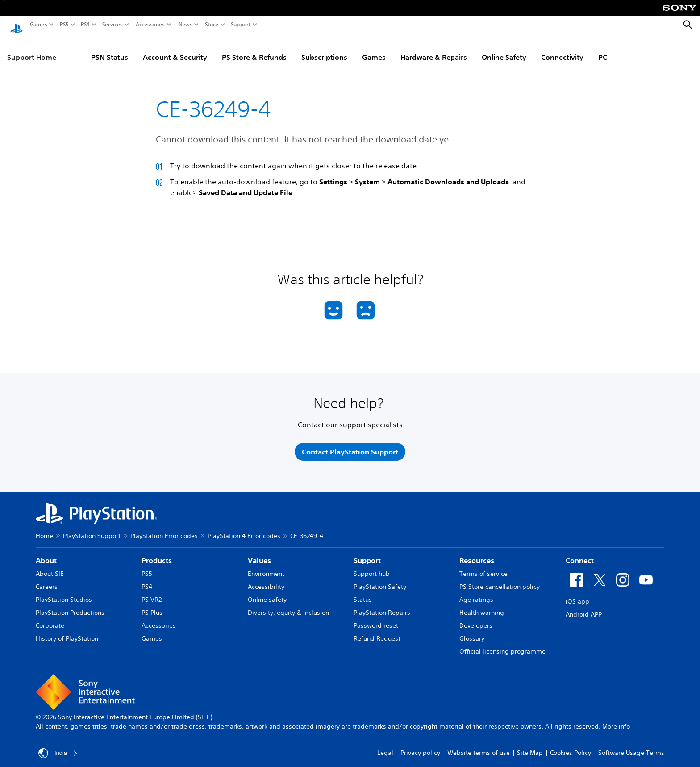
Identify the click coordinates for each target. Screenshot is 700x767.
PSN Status (110, 49)
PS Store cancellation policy (500, 580)
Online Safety (504, 49)
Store (212, 25)
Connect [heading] (580, 554)
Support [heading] (367, 554)
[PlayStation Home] (17, 25)
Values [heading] (259, 554)
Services (112, 25)
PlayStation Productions (70, 606)
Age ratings (476, 593)
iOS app (577, 595)
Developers (476, 619)
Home (44, 529)
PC (603, 49)
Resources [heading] (477, 554)
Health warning (482, 606)
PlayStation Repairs (382, 606)
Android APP (584, 608)
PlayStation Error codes (164, 529)
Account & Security (175, 49)
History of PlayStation (67, 632)
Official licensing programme (502, 645)
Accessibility (266, 580)
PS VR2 (152, 593)
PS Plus (152, 606)
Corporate (50, 619)
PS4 (85, 25)
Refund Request (377, 632)
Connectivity (562, 49)
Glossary (472, 632)
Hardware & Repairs (434, 49)
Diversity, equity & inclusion (288, 606)
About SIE (50, 567)
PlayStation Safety (380, 580)
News (185, 25)
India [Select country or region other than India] (58, 747)
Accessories (150, 25)
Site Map (530, 747)
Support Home (32, 49)
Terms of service (483, 567)
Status (363, 593)
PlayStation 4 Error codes (244, 529)
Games (39, 25)
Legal (385, 747)
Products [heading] (157, 554)
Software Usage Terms (631, 747)
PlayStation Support (92, 529)
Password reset (376, 619)
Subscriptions (324, 49)
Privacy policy (420, 747)
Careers (47, 580)
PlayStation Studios (64, 593)
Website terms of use (479, 747)
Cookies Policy (571, 747)
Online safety (267, 593)
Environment (266, 567)
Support (241, 25)
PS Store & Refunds (254, 49)
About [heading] (46, 554)
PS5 (64, 25)
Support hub (372, 567)
